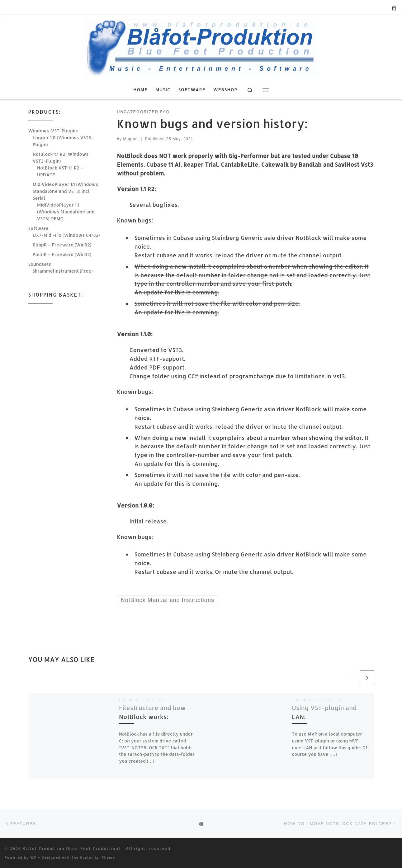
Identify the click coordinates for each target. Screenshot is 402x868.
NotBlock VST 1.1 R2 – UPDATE (60, 171)
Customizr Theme (98, 857)
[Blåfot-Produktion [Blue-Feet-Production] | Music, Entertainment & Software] (201, 47)
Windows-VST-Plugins (53, 131)
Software (39, 228)
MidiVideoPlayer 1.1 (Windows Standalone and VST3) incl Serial (65, 191)
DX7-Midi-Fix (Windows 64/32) (66, 235)
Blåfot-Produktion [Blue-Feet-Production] (71, 848)
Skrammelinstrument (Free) (63, 271)
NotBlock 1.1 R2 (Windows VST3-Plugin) (61, 157)
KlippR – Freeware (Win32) (62, 245)
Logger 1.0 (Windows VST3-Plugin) (63, 141)
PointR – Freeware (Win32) (62, 254)
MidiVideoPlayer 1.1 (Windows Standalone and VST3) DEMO (66, 212)
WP (33, 857)
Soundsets (40, 264)
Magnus (131, 139)
